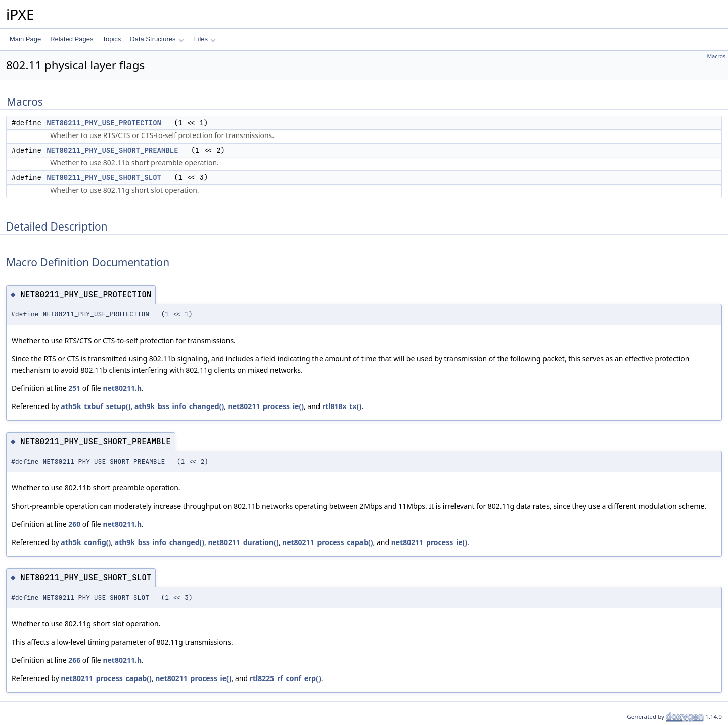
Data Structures (157, 39)
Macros (717, 56)
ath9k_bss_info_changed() (179, 406)
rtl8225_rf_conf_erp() (285, 678)
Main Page (25, 39)
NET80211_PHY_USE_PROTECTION (104, 123)
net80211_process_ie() (266, 406)
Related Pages (72, 39)
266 (74, 660)
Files (205, 39)
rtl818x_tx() (342, 406)
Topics (111, 39)
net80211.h (122, 388)
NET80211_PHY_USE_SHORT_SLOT (104, 177)
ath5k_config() (86, 542)
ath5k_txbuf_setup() (96, 406)
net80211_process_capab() (327, 542)
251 (74, 388)
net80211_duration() (243, 542)
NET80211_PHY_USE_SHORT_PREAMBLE (112, 150)
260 (74, 524)
